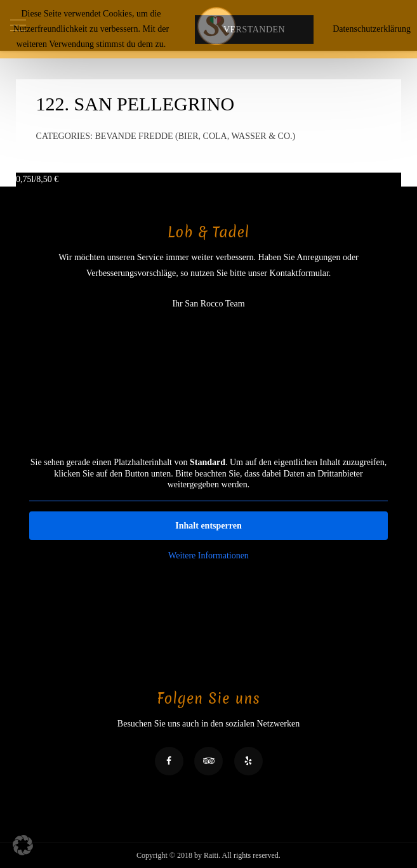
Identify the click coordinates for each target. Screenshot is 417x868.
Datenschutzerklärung (372, 29)
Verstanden (254, 30)
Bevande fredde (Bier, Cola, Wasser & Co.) (195, 136)
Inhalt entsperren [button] (208, 525)
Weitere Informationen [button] (208, 555)
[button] (23, 845)
